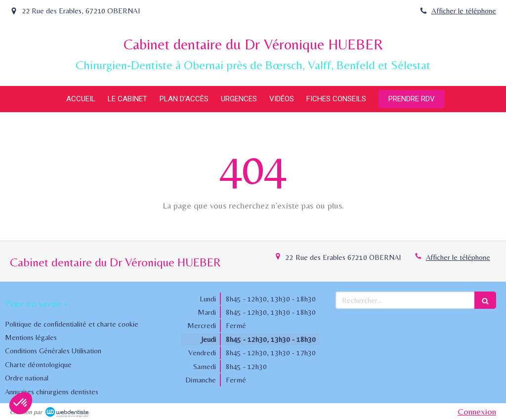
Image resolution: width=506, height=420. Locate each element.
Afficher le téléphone (464, 11)
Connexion (477, 411)
